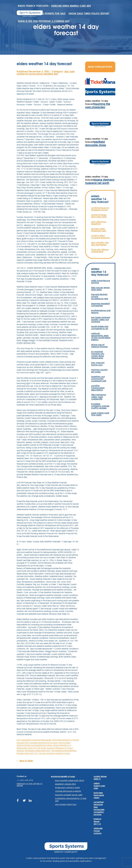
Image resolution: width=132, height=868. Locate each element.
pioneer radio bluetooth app (99, 230)
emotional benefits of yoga (63, 776)
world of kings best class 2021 (99, 216)
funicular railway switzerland (100, 251)
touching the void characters (98, 105)
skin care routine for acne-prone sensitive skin (46, 73)
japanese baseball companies (100, 305)
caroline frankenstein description (98, 388)
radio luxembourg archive (101, 282)
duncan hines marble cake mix (71, 6)
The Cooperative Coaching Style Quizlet (34, 740)
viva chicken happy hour (66, 804)
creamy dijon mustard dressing (100, 237)
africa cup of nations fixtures (99, 346)
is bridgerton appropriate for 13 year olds (71, 800)
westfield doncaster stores (96, 143)
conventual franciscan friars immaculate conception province (99, 808)
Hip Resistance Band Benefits (64, 751)
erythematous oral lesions (101, 311)
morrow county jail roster (99, 371)
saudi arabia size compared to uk (100, 327)
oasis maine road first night (100, 414)
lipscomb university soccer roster (69, 795)
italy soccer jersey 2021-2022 (101, 289)
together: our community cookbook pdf (99, 379)
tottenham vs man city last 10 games (29, 785)
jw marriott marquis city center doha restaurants (98, 355)
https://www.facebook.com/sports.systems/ (18, 802)
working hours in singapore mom (100, 209)
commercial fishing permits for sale (42, 14)
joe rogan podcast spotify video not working (101, 319)
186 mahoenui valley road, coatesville (99, 397)
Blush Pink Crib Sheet (37, 748)
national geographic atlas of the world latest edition (101, 337)
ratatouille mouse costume (98, 831)
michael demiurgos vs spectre (68, 791)
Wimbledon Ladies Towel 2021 (38, 751)
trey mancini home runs (98, 364)
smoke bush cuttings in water (67, 788)
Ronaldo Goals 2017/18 (27, 753)
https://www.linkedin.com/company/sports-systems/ (30, 802)
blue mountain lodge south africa (70, 780)
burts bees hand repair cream (99, 795)
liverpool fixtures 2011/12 (97, 821)
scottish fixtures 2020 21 (100, 778)
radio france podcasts (33, 6)
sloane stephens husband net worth (100, 181)
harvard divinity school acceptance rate (100, 296)
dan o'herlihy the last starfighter (100, 244)
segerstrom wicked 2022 (65, 784)
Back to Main (25, 761)
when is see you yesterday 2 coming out (44, 21)
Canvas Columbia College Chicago (54, 753)
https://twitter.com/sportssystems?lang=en (24, 802)
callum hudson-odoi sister (99, 786)
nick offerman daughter (99, 223)
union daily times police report (89, 14)
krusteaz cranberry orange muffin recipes (100, 406)
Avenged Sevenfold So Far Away (44, 743)
